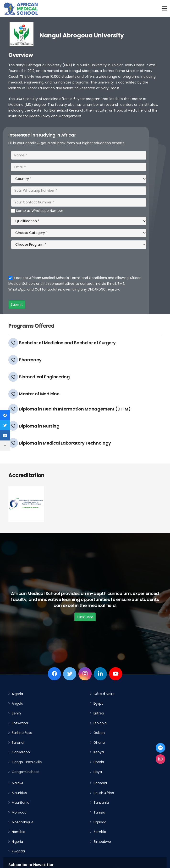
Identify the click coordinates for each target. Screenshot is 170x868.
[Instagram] (85, 674)
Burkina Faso (22, 733)
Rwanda (18, 851)
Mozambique (23, 822)
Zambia (100, 832)
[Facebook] (54, 674)
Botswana (20, 723)
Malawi (17, 783)
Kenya (99, 752)
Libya (98, 772)
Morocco (19, 812)
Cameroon (21, 752)
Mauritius (19, 793)
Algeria (17, 694)
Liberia (99, 762)
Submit (17, 304)
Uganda (100, 822)
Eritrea (99, 713)
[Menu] (164, 8)
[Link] (21, 9)
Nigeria (17, 842)
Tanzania (101, 803)
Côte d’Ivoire (104, 694)
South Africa (104, 793)
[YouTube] (116, 674)
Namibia (19, 832)
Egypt (98, 703)
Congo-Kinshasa (26, 772)
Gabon (99, 733)
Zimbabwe (102, 842)
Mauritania (21, 803)
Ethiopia (100, 723)
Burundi (18, 743)
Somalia (100, 783)
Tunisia (99, 812)
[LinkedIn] (100, 674)
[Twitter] (70, 674)
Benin (16, 713)
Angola (17, 703)
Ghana (99, 743)
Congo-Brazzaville (27, 762)
